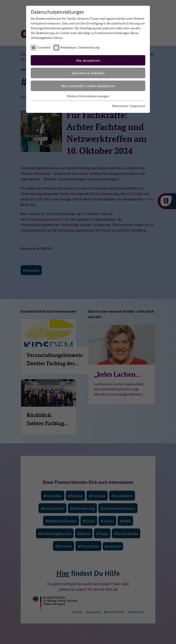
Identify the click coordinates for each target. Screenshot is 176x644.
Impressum (138, 106)
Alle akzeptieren (88, 60)
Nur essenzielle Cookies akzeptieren (88, 86)
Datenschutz (120, 106)
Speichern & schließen (88, 73)
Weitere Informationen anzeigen (88, 96)
